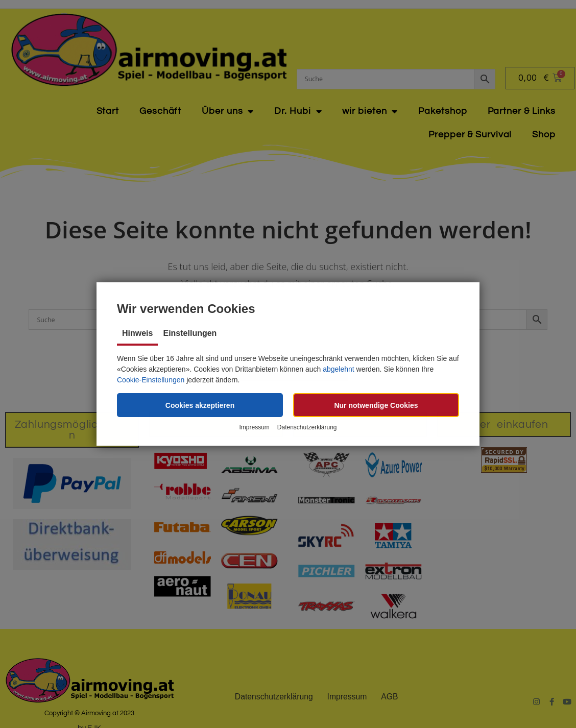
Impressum (254, 428)
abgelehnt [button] (339, 369)
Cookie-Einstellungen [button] (151, 380)
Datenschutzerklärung (307, 428)
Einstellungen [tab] (190, 333)
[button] (200, 405)
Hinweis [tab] (137, 333)
